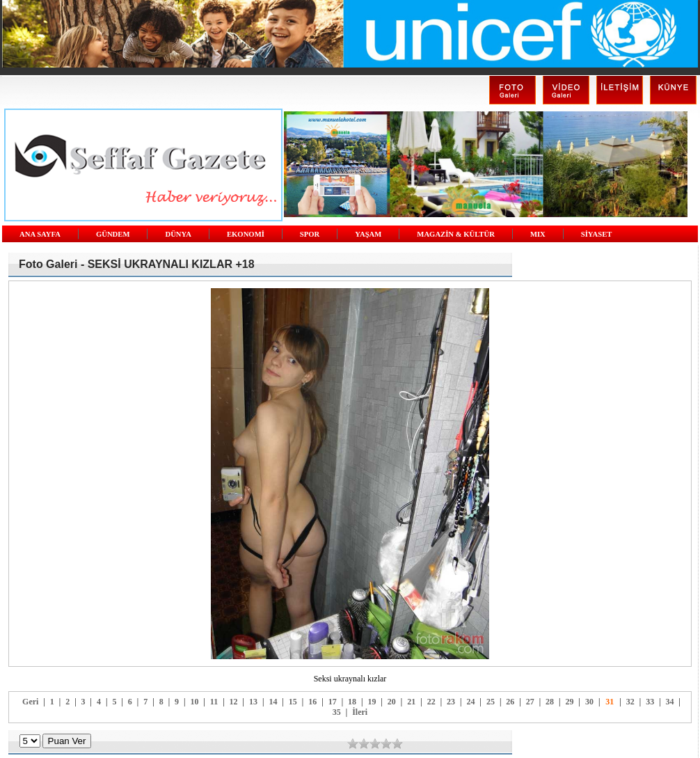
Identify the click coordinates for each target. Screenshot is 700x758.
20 (392, 702)
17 (333, 702)
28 (550, 702)
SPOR (310, 234)
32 (630, 702)
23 (451, 702)
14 (273, 702)
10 (194, 702)
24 (470, 702)
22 (431, 702)
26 (510, 702)
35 (337, 712)
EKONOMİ (246, 234)
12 (234, 702)
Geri (30, 702)
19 (372, 702)
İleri (360, 712)
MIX (538, 234)
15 (293, 702)
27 (530, 702)
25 (491, 702)
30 (589, 702)
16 (312, 702)
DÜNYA (178, 234)
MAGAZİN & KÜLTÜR (456, 234)
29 (570, 702)
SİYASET (597, 234)
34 (670, 702)
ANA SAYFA (40, 234)
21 (411, 702)
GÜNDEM (113, 234)
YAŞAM (368, 234)
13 (253, 702)
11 (214, 702)
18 (352, 702)
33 (650, 702)
